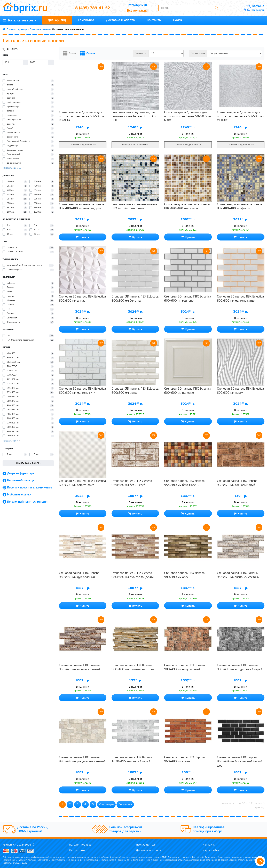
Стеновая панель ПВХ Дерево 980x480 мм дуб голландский (133, 575)
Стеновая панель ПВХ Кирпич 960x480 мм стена (184, 759)
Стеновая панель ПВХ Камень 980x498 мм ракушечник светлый (82, 759)
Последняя (125, 804)
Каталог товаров (80, 845)
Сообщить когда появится (83, 145)
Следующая (106, 804)
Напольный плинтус (21, 481)
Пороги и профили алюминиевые (30, 488)
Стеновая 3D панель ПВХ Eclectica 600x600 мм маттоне (188, 299)
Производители (146, 845)
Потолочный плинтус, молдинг (28, 502)
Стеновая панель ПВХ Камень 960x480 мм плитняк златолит (133, 667)
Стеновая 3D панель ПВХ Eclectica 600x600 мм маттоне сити (82, 391)
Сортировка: (198, 53)
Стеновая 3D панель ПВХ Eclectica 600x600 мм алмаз (82, 299)
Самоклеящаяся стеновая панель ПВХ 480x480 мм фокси (240, 207)
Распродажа (77, 851)
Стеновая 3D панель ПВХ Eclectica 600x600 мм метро (135, 391)
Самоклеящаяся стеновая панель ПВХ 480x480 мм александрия (82, 207)
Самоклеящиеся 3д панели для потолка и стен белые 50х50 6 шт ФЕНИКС (240, 117)
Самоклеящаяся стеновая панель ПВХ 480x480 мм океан (134, 207)
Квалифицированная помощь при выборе (209, 829)
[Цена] (13, 62)
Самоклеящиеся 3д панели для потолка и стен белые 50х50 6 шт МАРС (188, 117)
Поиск (178, 20)
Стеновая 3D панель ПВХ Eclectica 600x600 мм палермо (188, 391)
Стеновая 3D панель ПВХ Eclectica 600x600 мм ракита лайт (82, 483)
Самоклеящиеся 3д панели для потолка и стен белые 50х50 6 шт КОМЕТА (82, 117)
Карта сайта (211, 851)
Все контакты (137, 11)
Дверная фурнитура (21, 474)
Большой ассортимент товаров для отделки (126, 829)
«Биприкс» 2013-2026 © (19, 845)
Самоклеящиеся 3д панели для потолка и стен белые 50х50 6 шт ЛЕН (135, 117)
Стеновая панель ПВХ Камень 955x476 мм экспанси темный (80, 667)
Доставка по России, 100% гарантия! (33, 829)
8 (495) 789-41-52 (93, 8)
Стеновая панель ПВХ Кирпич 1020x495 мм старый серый (132, 759)
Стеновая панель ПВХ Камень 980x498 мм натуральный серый (240, 667)
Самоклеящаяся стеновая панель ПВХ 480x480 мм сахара (187, 207)
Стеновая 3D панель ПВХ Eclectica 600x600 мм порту (240, 391)
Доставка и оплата (120, 20)
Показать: (141, 53)
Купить (83, 237)
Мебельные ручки (19, 495)
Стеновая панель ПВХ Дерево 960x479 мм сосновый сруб (237, 483)
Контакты (154, 20)
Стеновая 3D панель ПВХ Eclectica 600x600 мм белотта (135, 299)
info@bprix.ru (137, 5)
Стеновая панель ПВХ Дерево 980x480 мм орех (184, 575)
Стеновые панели (40, 30)
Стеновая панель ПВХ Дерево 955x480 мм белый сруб (132, 483)
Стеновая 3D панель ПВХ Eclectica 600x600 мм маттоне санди (240, 299)
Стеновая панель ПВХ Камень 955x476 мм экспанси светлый (238, 575)
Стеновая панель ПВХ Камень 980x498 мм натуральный (184, 667)
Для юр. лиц (57, 20)
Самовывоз (86, 20)
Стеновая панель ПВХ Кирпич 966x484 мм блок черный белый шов (239, 762)
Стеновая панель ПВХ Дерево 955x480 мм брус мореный (184, 483)
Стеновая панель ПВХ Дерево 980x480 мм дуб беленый (79, 575)
